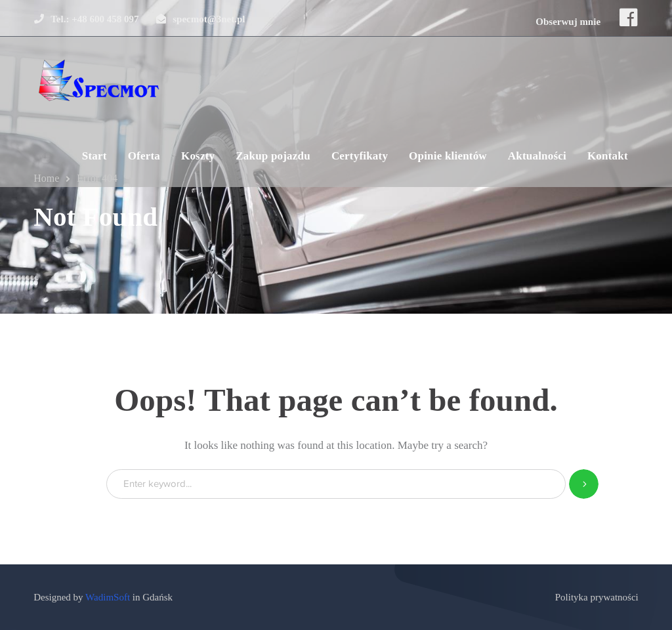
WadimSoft (108, 597)
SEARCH (584, 484)
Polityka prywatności (597, 597)
